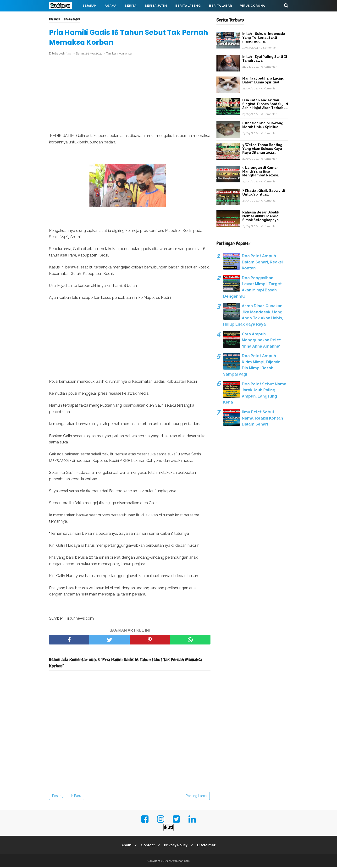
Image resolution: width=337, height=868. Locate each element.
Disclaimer (207, 846)
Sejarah (90, 6)
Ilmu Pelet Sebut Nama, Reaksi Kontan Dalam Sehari (262, 418)
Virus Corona (253, 6)
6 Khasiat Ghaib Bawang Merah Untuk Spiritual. (263, 125)
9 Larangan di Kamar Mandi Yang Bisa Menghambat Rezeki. (261, 171)
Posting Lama (196, 797)
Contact (147, 846)
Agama (111, 6)
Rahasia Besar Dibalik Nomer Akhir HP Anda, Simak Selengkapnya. (261, 216)
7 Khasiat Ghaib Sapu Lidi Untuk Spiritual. (264, 192)
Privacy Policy (176, 846)
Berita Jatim (156, 6)
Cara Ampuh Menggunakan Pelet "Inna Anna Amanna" (261, 340)
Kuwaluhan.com (179, 862)
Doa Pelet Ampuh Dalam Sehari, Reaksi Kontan (262, 262)
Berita (131, 6)
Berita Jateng (188, 6)
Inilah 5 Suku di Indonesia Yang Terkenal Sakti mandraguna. (264, 38)
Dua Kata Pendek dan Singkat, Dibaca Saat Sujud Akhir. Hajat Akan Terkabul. (265, 104)
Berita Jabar (221, 6)
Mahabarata (64, 17)
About (125, 846)
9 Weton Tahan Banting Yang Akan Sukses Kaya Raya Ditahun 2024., (262, 149)
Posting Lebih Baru (67, 797)
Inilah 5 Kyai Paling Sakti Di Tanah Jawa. (265, 59)
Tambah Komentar (119, 54)
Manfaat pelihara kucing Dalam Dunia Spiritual (263, 80)
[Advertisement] (130, 95)
